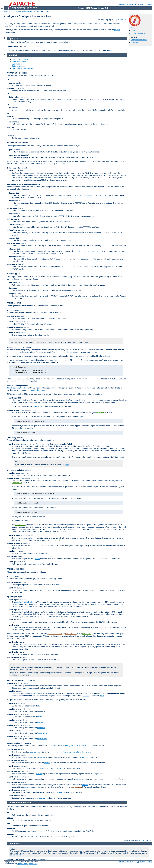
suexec (95, 251)
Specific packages (14, 597)
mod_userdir (77, 787)
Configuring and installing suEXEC (74, 746)
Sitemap (149, 5)
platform (117, 30)
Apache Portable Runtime (25, 602)
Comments (135, 42)
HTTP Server (15, 11)
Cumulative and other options (19, 470)
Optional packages (16, 569)
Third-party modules (15, 438)
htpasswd (78, 195)
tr (126, 20)
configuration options (19, 743)
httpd (77, 251)
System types (17, 64)
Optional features (18, 66)
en (115, 20)
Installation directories (20, 62)
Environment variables (139, 33)
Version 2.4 (38, 11)
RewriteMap (87, 634)
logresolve (42, 733)
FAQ (136, 5)
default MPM (37, 406)
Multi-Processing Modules (18, 386)
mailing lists (17, 855)
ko (122, 20)
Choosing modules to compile (19, 347)
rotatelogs (42, 739)
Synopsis (134, 28)
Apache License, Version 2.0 (27, 864)
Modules (122, 5)
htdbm (40, 717)
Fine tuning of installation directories (76, 752)
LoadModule (101, 413)
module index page (38, 390)
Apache (6, 11)
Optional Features (15, 303)
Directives (130, 5)
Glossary (142, 5)
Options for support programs (23, 68)
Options (134, 31)
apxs (67, 465)
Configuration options (20, 59)
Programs (47, 11)
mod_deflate (105, 628)
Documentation (27, 11)
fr (118, 20)
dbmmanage (88, 195)
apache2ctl (86, 251)
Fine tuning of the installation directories (24, 184)
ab (38, 706)
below (76, 50)
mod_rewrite (71, 634)
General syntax (13, 310)
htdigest (41, 722)
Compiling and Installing (139, 40)
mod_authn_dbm (55, 634)
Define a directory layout (17, 168)
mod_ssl (17, 622)
